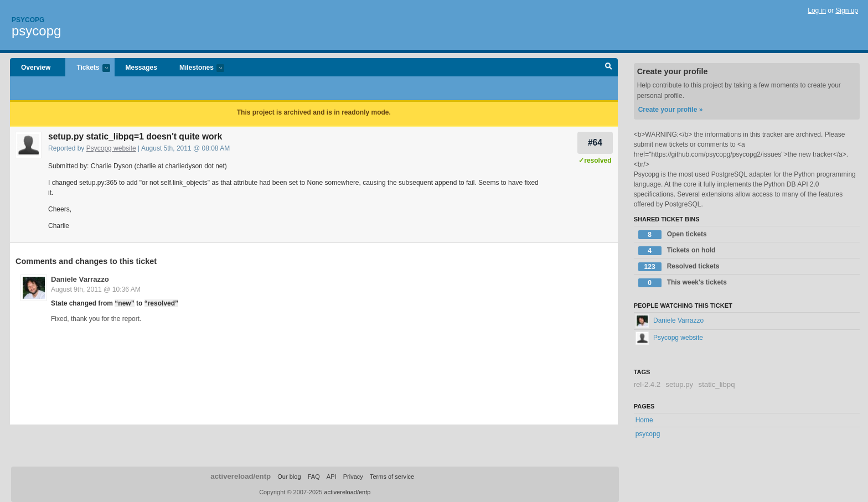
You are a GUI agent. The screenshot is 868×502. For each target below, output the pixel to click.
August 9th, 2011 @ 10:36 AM (96, 289)
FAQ (314, 477)
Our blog (289, 477)
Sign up (847, 11)
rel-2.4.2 (647, 384)
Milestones (196, 68)
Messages (141, 68)
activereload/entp (241, 476)
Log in (817, 11)
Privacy (353, 477)
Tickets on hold (677, 251)
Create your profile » (671, 110)
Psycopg (28, 20)
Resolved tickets (679, 267)
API (332, 477)
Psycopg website (111, 148)
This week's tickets (683, 283)
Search (609, 68)
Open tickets (673, 235)
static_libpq (717, 384)
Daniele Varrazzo (80, 279)
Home (644, 420)
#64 (595, 143)
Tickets (87, 68)
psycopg (36, 31)
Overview (36, 68)
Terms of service (392, 477)
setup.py (679, 384)
